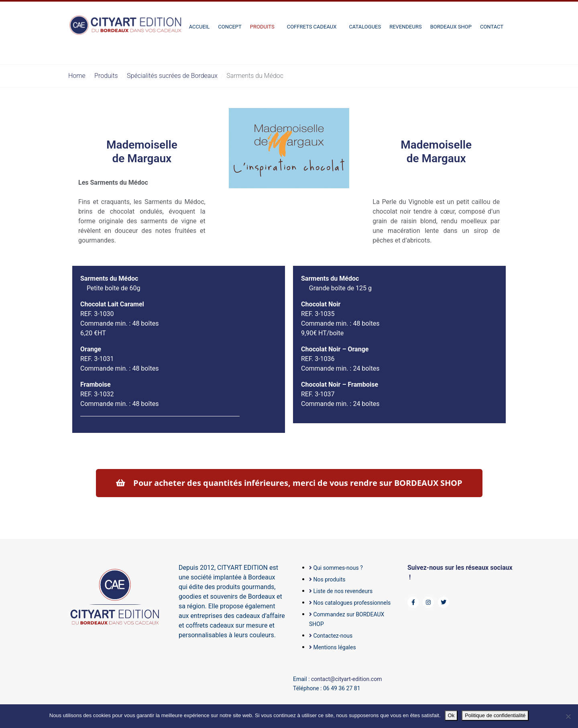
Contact (492, 27)
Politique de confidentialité (495, 715)
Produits (262, 27)
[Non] (568, 716)
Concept (230, 27)
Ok (451, 715)
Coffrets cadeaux (312, 27)
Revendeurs (405, 27)
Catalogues (365, 27)
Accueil (199, 27)
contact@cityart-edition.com (346, 679)
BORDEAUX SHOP (451, 27)
